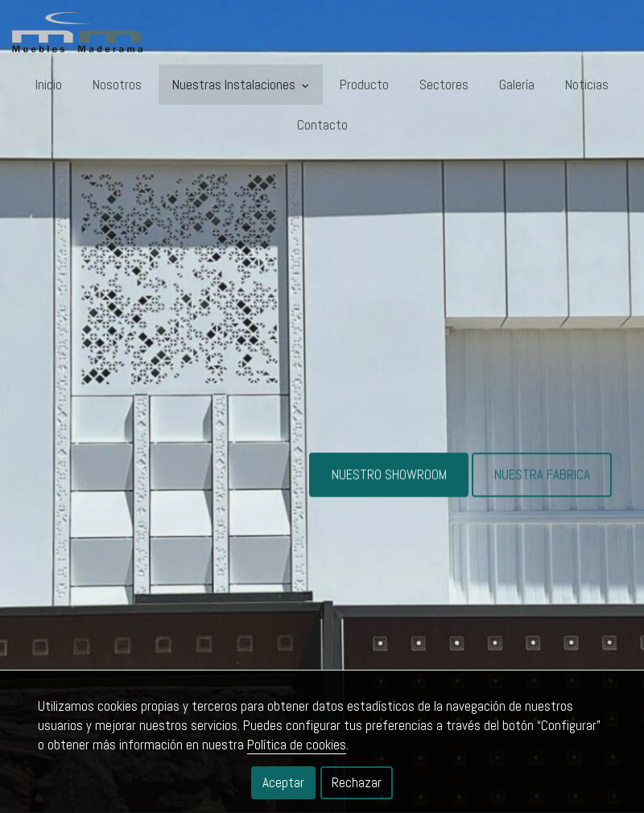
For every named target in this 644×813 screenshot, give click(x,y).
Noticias (587, 85)
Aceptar (283, 782)
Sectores (444, 85)
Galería (517, 85)
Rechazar (357, 782)
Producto (364, 85)
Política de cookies (297, 745)
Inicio (49, 85)
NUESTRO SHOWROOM (389, 481)
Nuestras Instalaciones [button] (241, 85)
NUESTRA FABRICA (542, 481)
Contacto (322, 125)
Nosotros (117, 85)
